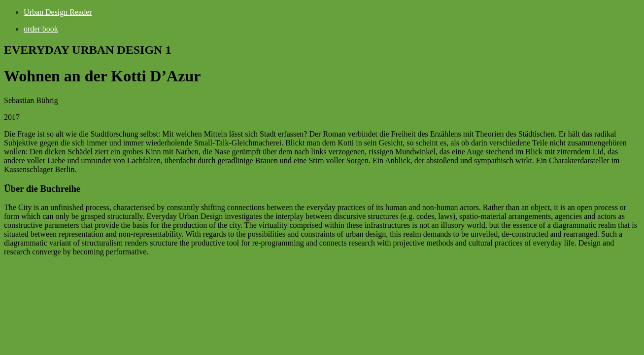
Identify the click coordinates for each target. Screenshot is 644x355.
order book (41, 29)
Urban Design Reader (58, 12)
